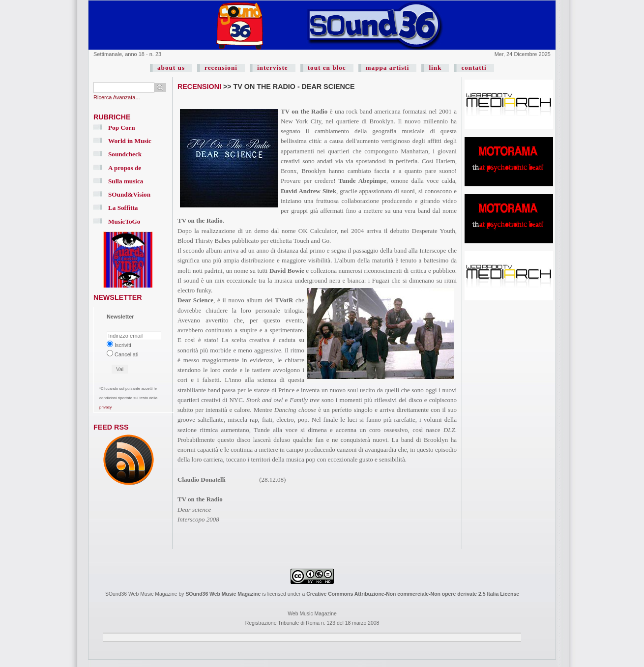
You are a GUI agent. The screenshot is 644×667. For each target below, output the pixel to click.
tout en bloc (327, 68)
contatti (474, 68)
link (435, 68)
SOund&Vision (129, 194)
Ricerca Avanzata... (117, 97)
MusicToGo (124, 221)
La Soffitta (123, 208)
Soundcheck (125, 154)
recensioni (221, 68)
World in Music (130, 141)
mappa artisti (388, 68)
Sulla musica (126, 181)
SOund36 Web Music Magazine (223, 594)
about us (171, 68)
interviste (273, 68)
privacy (105, 407)
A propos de (125, 168)
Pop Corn (122, 128)
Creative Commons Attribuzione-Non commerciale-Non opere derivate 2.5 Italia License (413, 594)
